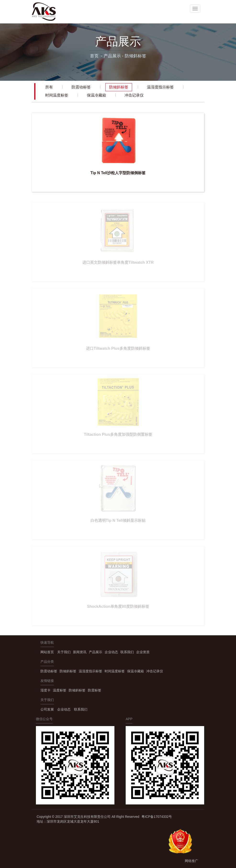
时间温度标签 (57, 95)
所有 (49, 87)
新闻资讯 (80, 652)
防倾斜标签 (135, 56)
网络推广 (191, 861)
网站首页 (47, 652)
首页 (94, 56)
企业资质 (143, 652)
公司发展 (47, 709)
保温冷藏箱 (96, 95)
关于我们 (64, 652)
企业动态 (111, 652)
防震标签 (95, 690)
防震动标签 (81, 87)
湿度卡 (45, 690)
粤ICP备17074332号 (157, 817)
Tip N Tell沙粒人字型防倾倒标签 (118, 173)
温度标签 (60, 690)
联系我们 (127, 652)
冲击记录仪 (134, 95)
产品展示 (112, 56)
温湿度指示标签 (160, 87)
